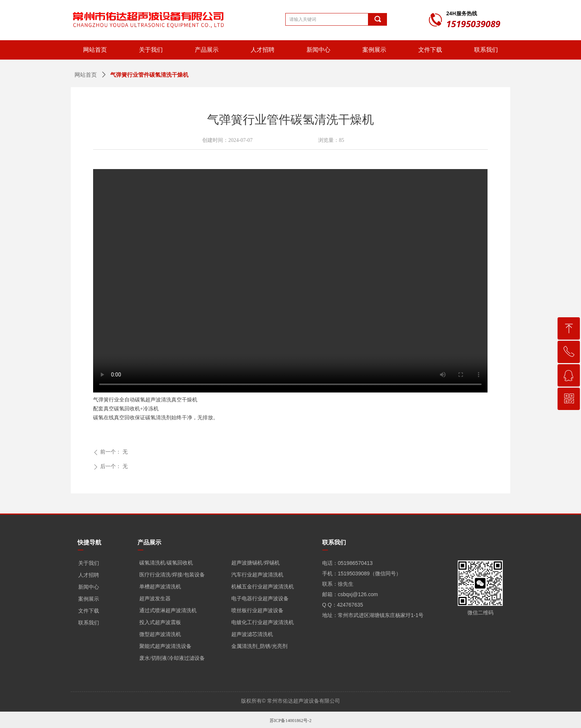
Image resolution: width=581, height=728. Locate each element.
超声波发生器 (155, 599)
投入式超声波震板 (160, 622)
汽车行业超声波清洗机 (257, 575)
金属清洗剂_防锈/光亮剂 (259, 646)
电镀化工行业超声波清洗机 (263, 622)
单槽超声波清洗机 (160, 587)
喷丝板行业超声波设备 (257, 611)
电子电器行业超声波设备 (260, 599)
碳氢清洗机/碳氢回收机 (166, 563)
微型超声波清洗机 (160, 634)
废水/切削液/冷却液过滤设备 (172, 658)
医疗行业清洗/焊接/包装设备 (172, 575)
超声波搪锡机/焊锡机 (255, 563)
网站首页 (86, 75)
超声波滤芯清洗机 (252, 634)
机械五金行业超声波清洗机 (263, 587)
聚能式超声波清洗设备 (165, 646)
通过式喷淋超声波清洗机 (168, 611)
